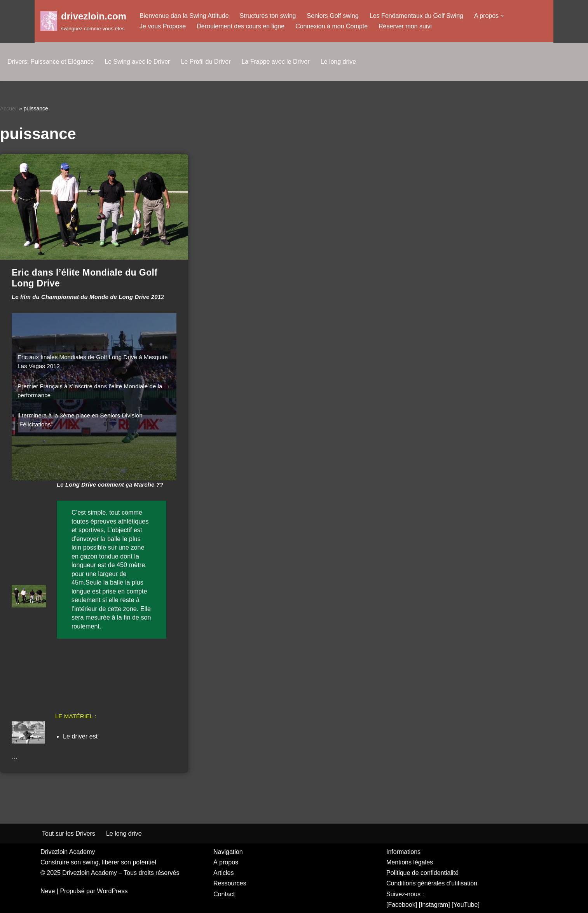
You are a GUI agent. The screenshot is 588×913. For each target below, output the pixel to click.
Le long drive (338, 62)
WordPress (113, 891)
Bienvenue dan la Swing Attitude (184, 16)
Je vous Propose (163, 26)
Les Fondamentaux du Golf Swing (416, 16)
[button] (502, 16)
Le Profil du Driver (206, 62)
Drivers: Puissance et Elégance (51, 62)
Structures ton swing (268, 16)
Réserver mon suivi (405, 26)
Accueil (9, 108)
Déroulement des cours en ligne (241, 26)
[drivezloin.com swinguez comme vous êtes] (83, 21)
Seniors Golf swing (333, 16)
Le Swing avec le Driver (137, 62)
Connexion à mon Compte (332, 26)
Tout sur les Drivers (69, 834)
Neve (48, 891)
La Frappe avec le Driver (275, 62)
